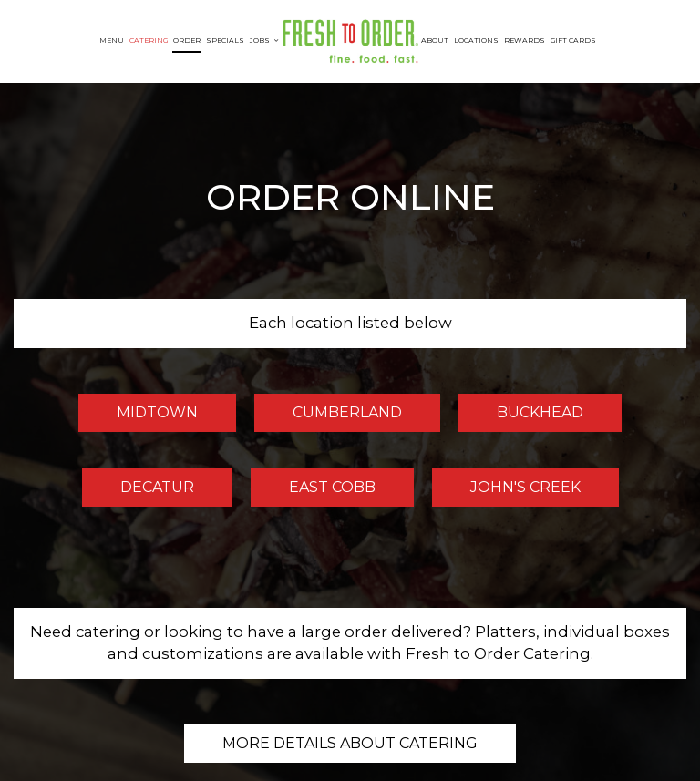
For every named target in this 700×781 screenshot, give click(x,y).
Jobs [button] (264, 41)
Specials (225, 41)
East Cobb (313, 492)
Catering (149, 41)
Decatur (138, 492)
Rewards (525, 41)
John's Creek (506, 492)
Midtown (138, 417)
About (435, 41)
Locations (476, 41)
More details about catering (350, 743)
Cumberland (328, 417)
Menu (112, 41)
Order (187, 41)
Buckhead (521, 417)
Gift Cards (573, 41)
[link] (350, 41)
